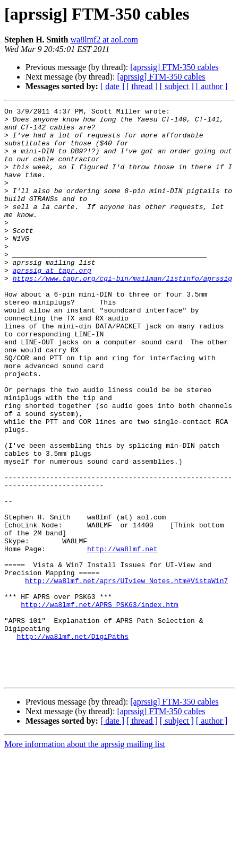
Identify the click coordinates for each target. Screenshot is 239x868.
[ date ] (112, 86)
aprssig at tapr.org (52, 303)
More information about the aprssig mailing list (85, 859)
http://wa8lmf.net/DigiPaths (72, 743)
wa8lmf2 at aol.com (104, 40)
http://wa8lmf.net (122, 638)
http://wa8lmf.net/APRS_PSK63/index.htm (99, 705)
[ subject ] (177, 86)
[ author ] (212, 86)
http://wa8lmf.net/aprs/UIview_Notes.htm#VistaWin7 (126, 676)
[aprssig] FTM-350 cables (174, 67)
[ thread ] (142, 86)
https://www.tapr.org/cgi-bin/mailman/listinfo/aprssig (122, 313)
